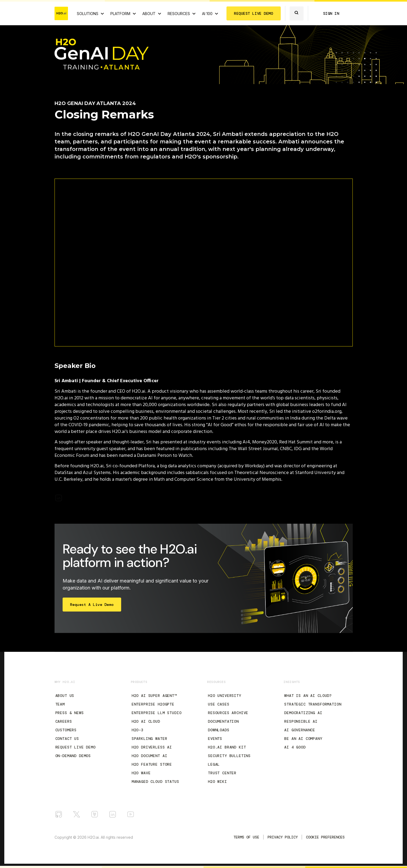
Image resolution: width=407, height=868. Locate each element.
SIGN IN (331, 13)
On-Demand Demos (73, 756)
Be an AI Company (303, 739)
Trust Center (222, 773)
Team (60, 704)
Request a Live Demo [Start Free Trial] (92, 605)
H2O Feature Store (152, 764)
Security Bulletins (229, 756)
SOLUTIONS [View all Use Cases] (88, 14)
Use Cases (219, 704)
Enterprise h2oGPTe (153, 704)
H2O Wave (141, 773)
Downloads (219, 730)
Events (215, 739)
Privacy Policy (283, 837)
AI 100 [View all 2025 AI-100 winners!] (207, 14)
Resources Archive (228, 713)
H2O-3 (138, 730)
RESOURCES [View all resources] (179, 14)
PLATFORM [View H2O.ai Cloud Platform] (120, 14)
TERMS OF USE (246, 837)
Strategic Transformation (313, 704)
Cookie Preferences (325, 837)
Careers (64, 721)
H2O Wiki (217, 782)
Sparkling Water (150, 739)
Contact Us (67, 739)
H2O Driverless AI (152, 747)
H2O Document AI (150, 756)
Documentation (223, 721)
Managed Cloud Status (155, 782)
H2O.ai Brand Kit (227, 747)
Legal (214, 764)
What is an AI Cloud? (308, 696)
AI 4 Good (295, 747)
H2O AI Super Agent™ (154, 696)
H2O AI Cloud (146, 721)
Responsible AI (301, 721)
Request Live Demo (75, 747)
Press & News (70, 713)
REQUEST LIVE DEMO (254, 13)
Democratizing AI (303, 713)
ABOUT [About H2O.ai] (149, 14)
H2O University (225, 696)
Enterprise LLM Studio (157, 713)
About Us (65, 696)
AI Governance (300, 730)
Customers (66, 730)
